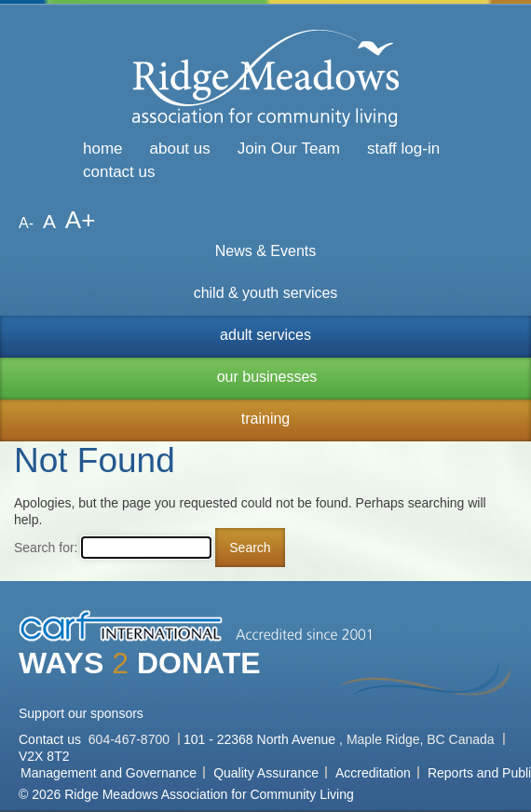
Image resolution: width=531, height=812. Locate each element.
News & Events (265, 251)
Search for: (46, 548)
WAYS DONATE (140, 663)
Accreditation (373, 773)
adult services (265, 335)
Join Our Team (289, 149)
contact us (119, 172)
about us (180, 149)
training (265, 419)
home (103, 149)
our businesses (267, 377)
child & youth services (266, 293)
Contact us (52, 739)
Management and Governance (109, 773)
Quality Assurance (266, 773)
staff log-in (403, 149)
